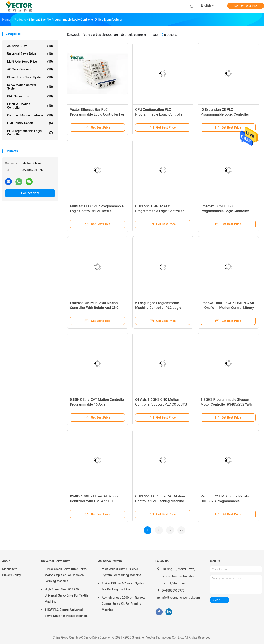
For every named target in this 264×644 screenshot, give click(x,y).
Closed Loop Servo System (30, 77)
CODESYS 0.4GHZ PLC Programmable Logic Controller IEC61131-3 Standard (159, 211)
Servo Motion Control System (30, 87)
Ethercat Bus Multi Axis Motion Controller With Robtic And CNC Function (94, 308)
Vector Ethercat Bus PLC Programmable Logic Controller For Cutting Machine (97, 114)
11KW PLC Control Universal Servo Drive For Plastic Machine (66, 613)
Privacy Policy (11, 575)
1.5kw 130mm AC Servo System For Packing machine (123, 586)
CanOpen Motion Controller (30, 115)
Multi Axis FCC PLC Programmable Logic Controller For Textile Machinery (97, 211)
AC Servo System (30, 69)
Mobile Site (10, 569)
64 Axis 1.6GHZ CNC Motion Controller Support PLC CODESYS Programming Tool (161, 404)
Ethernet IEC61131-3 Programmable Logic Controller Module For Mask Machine (225, 211)
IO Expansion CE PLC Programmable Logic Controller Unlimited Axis (225, 114)
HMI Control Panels (30, 123)
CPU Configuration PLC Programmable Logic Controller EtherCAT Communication (159, 114)
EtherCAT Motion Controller (30, 106)
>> (181, 530)
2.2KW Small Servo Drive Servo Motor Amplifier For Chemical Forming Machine (66, 575)
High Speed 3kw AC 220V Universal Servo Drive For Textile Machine (66, 595)
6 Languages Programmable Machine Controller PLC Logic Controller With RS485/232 (158, 308)
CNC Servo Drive (30, 96)
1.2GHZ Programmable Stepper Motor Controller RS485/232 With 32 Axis (226, 404)
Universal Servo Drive (30, 54)
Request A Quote (246, 6)
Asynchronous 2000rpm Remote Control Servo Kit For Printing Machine (124, 604)
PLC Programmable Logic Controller (30, 133)
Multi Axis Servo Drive (30, 62)
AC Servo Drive (30, 46)
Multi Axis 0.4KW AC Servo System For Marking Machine (122, 572)
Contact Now (30, 193)
